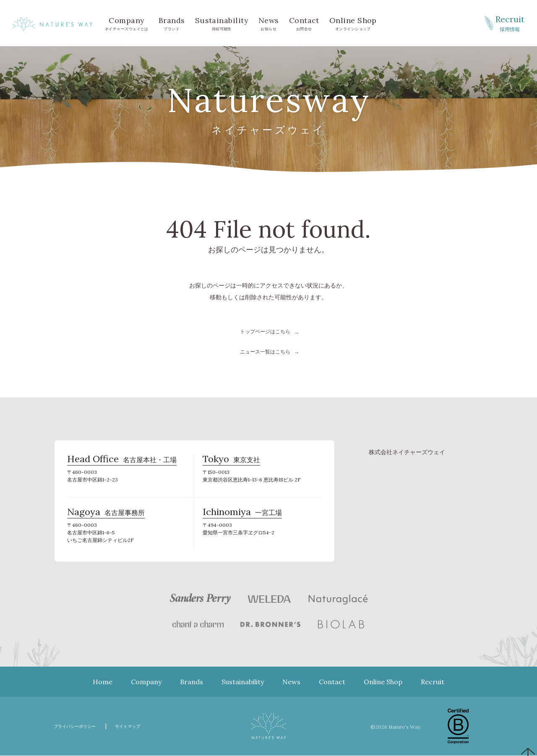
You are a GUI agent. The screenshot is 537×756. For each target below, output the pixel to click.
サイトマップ (144, 726)
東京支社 (231, 463)
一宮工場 (242, 516)
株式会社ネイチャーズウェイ (407, 452)
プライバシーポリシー (81, 726)
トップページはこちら (265, 331)
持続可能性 (222, 23)
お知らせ (269, 23)
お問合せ (304, 23)
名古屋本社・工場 (122, 463)
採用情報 (510, 23)
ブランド (172, 23)
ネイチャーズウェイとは (127, 23)
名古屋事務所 (106, 516)
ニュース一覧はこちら (265, 351)
